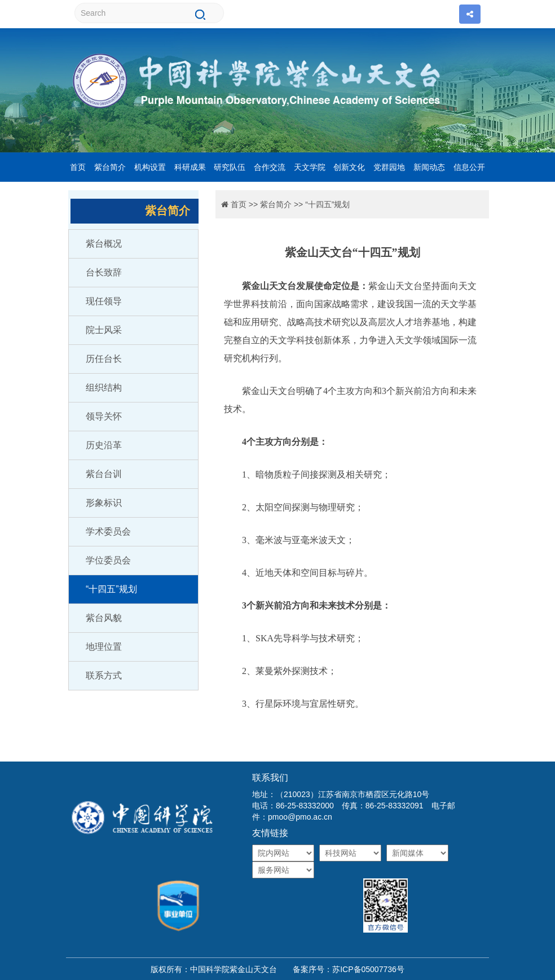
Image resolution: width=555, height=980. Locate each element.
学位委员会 (108, 560)
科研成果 (190, 167)
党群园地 (389, 167)
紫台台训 (104, 474)
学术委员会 (108, 531)
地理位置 (104, 647)
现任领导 (104, 301)
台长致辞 (104, 272)
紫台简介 (110, 167)
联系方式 (104, 675)
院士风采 (104, 330)
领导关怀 (104, 416)
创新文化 (349, 167)
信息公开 (469, 167)
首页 (78, 167)
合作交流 (270, 167)
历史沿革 (104, 445)
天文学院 (310, 167)
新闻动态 (429, 167)
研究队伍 (230, 167)
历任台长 (104, 359)
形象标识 (104, 503)
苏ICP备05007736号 (368, 969)
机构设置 (150, 167)
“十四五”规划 (111, 589)
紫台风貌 (104, 618)
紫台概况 (104, 244)
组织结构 (104, 388)
